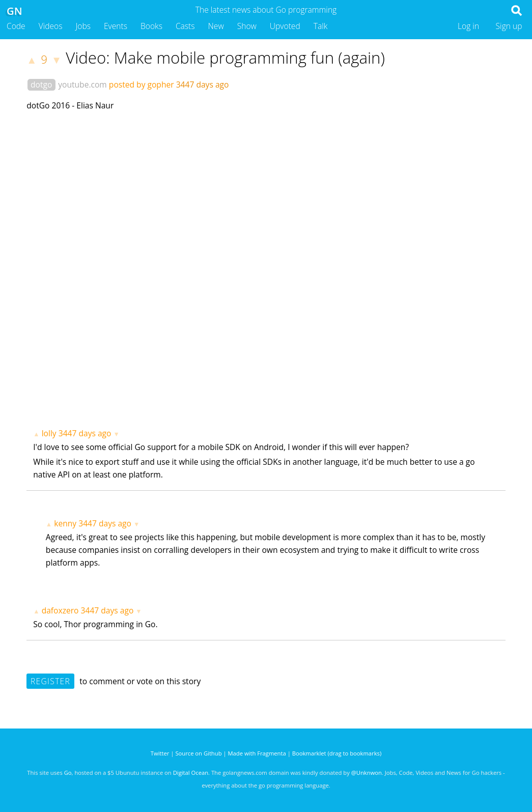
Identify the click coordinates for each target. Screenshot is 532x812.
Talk (321, 26)
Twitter (160, 753)
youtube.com (82, 85)
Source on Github (198, 753)
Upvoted (285, 26)
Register (50, 681)
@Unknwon (367, 773)
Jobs (83, 26)
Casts (185, 26)
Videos (51, 26)
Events (116, 26)
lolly (49, 433)
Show (247, 26)
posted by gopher (142, 85)
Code (16, 26)
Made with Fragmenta (257, 753)
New (216, 26)
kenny (65, 523)
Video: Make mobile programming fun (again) (225, 58)
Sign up (509, 26)
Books (151, 26)
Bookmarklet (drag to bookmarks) (337, 753)
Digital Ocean (191, 773)
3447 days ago (85, 433)
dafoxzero (60, 610)
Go (68, 773)
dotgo (41, 85)
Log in (468, 26)
